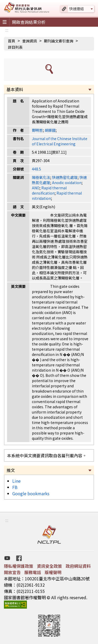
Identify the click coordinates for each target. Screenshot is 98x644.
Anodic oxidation (67, 183)
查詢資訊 (30, 41)
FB (15, 487)
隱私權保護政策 (19, 566)
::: (7, 30)
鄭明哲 (37, 130)
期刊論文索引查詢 (59, 41)
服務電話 (33, 572)
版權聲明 (53, 572)
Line (16, 481)
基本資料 (15, 89)
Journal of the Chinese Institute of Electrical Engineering (60, 141)
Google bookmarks (31, 493)
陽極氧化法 (41, 177)
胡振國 (50, 130)
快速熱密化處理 (65, 177)
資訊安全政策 (49, 566)
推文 (11, 470)
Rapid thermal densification (49, 190)
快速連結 (77, 9)
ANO (36, 188)
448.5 (36, 169)
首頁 (11, 41)
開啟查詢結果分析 (29, 22)
